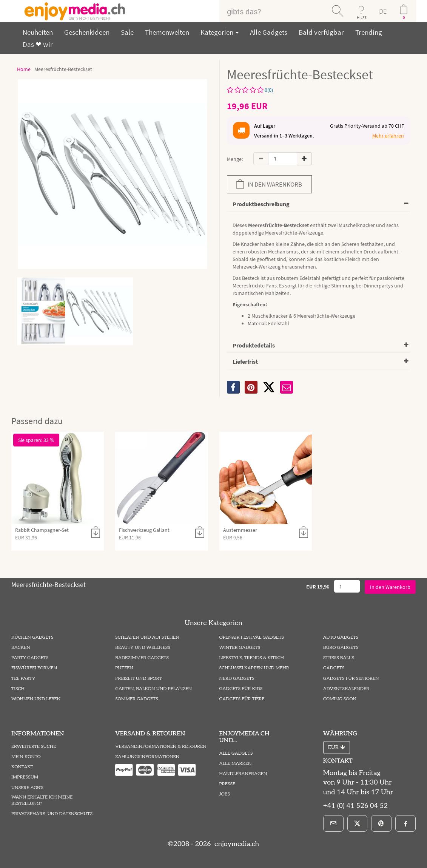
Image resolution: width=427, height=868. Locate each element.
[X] (269, 387)
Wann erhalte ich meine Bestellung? (42, 800)
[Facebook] (405, 823)
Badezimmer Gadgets (142, 658)
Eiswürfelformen (34, 668)
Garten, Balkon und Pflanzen (153, 689)
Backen (21, 648)
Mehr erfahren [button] (388, 136)
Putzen (124, 668)
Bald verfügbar (321, 32)
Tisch (18, 689)
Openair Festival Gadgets (252, 637)
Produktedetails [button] (254, 345)
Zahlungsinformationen (147, 757)
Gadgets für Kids (241, 689)
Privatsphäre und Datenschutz (52, 814)
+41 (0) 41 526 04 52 (355, 806)
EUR (337, 747)
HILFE (362, 17)
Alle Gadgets (269, 32)
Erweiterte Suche (34, 747)
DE (383, 11)
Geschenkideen (87, 32)
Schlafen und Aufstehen (147, 637)
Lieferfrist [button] (245, 361)
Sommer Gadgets (136, 699)
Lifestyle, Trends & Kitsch (252, 658)
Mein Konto (26, 757)
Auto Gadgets (341, 637)
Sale (127, 32)
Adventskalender (346, 689)
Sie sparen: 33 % (36, 440)
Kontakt (22, 767)
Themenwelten (167, 32)
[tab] (319, 205)
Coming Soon (340, 699)
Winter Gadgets (240, 648)
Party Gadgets (30, 658)
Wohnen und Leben (36, 699)
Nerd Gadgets (237, 679)
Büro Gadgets (341, 648)
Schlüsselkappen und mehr (254, 668)
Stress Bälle (339, 658)
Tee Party (23, 679)
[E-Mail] (333, 823)
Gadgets (334, 668)
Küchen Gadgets (32, 637)
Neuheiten (38, 32)
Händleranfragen (243, 774)
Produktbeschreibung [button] (261, 204)
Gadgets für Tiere (242, 699)
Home (24, 69)
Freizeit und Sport (138, 679)
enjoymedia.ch (236, 844)
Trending (369, 32)
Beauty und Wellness (143, 648)
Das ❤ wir (38, 44)
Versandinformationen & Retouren (161, 747)
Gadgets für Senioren (351, 679)
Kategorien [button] (220, 32)
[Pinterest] (381, 823)
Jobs (225, 794)
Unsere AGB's (27, 788)
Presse (227, 784)
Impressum (25, 777)
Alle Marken (236, 764)
